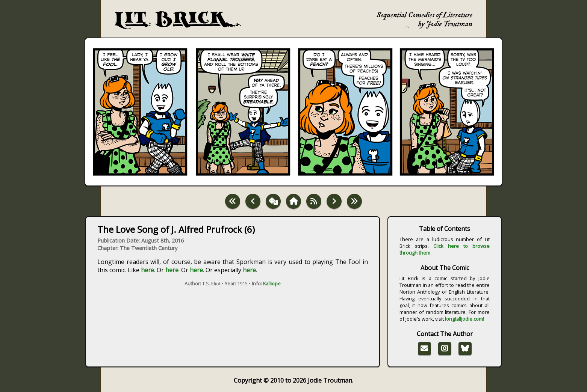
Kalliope (272, 283)
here (148, 270)
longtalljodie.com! (464, 319)
